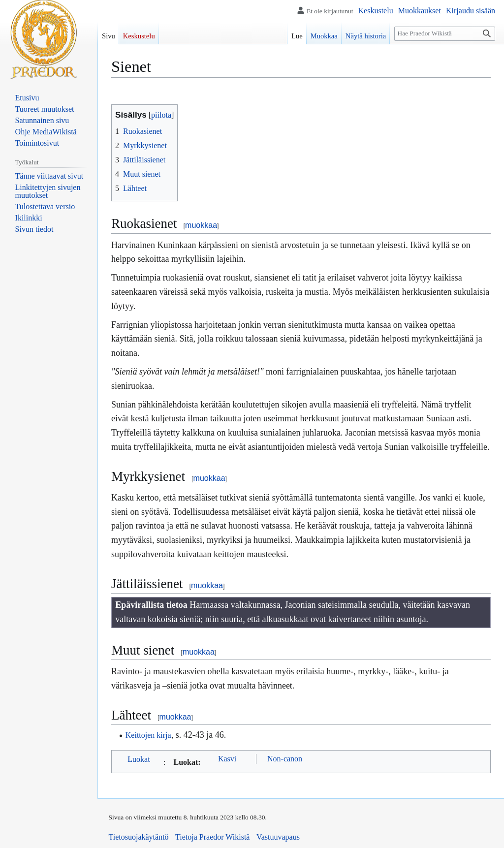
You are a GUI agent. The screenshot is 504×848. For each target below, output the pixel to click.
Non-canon (285, 759)
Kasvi (227, 759)
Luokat (139, 759)
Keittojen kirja (148, 735)
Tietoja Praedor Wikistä (212, 837)
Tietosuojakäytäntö (139, 837)
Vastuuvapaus (278, 837)
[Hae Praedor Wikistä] (445, 34)
